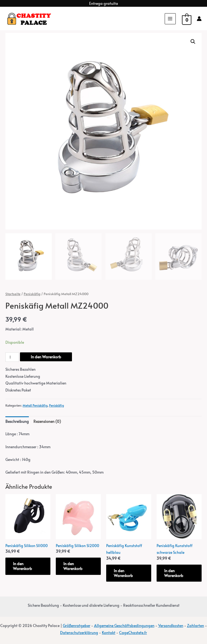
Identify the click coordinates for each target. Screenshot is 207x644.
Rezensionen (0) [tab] (47, 421)
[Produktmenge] (12, 357)
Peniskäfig (32, 294)
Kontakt (109, 633)
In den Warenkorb (46, 357)
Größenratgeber (77, 626)
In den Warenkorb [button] (23, 566)
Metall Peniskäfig (35, 405)
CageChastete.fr (133, 633)
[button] (193, 42)
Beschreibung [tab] (17, 421)
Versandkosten (171, 626)
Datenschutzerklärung (79, 633)
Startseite (13, 294)
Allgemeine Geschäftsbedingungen (124, 626)
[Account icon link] (199, 19)
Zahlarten (196, 626)
